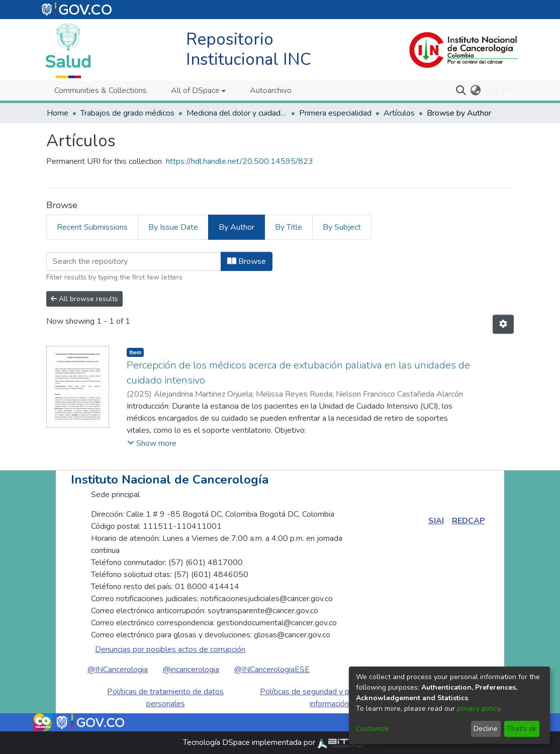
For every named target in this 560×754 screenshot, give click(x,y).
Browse (247, 261)
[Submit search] (461, 90)
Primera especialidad (335, 113)
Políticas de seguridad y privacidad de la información (329, 698)
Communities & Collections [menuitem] (101, 90)
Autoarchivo (271, 90)
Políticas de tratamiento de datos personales (165, 698)
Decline (486, 729)
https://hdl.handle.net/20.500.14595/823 (240, 161)
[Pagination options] (503, 324)
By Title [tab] (289, 227)
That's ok (522, 729)
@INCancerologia (118, 670)
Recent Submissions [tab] (92, 227)
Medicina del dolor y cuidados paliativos (237, 113)
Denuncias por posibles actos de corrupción (170, 649)
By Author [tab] (237, 227)
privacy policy (478, 709)
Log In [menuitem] (496, 90)
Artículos (399, 113)
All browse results (84, 299)
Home (58, 113)
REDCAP (469, 521)
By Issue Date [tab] (173, 227)
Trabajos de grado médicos (127, 113)
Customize (372, 729)
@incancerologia (191, 670)
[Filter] (134, 261)
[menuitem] (198, 90)
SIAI (436, 521)
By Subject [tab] (342, 227)
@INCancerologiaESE (272, 670)
